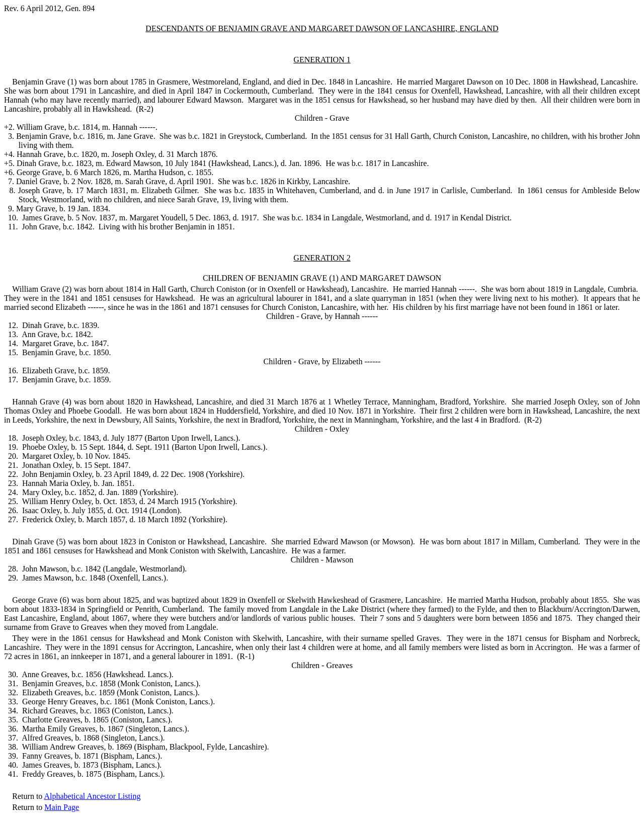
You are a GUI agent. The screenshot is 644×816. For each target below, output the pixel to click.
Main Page (62, 807)
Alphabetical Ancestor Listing (92, 796)
